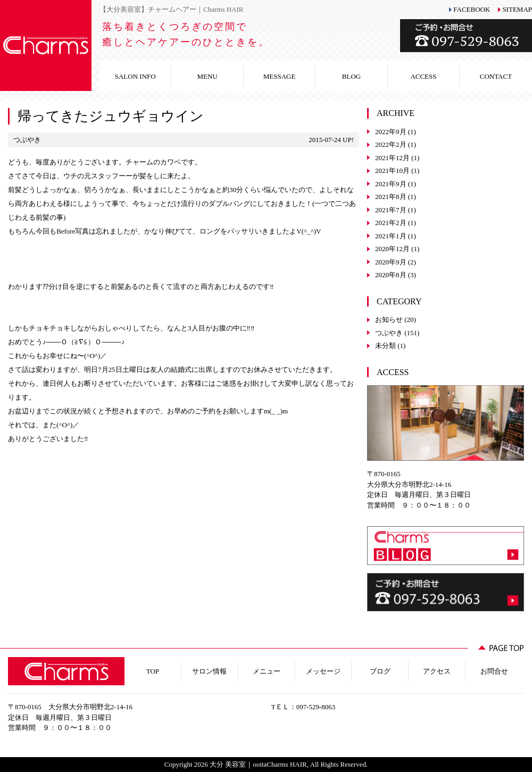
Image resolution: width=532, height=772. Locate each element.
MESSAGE (280, 76)
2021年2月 (391, 223)
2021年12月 (392, 158)
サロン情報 (209, 671)
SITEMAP (517, 9)
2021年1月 (391, 236)
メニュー (267, 671)
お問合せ (494, 671)
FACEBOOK (472, 9)
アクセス (437, 671)
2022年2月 (391, 144)
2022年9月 (391, 132)
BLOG (351, 76)
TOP (153, 671)
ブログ (380, 671)
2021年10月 (392, 171)
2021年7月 (391, 210)
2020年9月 (391, 262)
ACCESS (423, 76)
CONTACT (496, 76)
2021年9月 (391, 184)
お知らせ (389, 319)
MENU (207, 76)
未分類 (385, 346)
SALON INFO (135, 76)
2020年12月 (392, 249)
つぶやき (389, 333)
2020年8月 (391, 275)
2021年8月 (391, 197)
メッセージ (323, 671)
